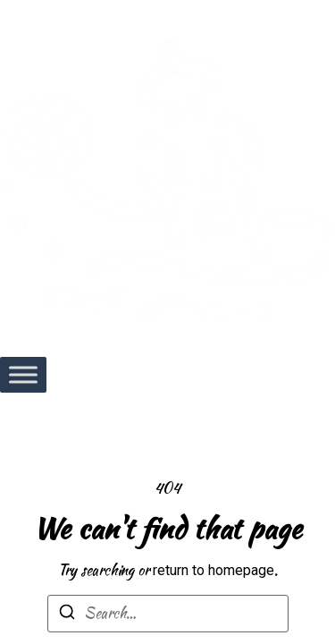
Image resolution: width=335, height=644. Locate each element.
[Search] (67, 615)
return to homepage (214, 570)
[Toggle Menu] (23, 374)
